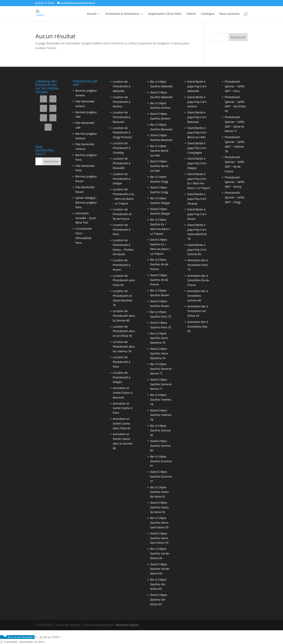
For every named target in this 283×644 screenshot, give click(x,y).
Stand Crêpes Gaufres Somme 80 (160, 446)
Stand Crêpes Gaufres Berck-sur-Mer (160, 166)
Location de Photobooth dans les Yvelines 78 (124, 347)
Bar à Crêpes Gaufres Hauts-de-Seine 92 (160, 492)
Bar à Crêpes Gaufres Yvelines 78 (161, 400)
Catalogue (208, 14)
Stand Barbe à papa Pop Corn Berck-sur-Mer (197, 133)
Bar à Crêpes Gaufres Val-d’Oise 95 (158, 584)
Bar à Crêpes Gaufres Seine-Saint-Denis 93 (159, 523)
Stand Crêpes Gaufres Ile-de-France (160, 280)
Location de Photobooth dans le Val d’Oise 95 (124, 331)
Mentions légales (127, 625)
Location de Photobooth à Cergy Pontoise (122, 133)
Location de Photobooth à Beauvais (122, 117)
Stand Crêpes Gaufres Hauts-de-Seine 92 (160, 507)
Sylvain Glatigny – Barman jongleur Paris (87, 202)
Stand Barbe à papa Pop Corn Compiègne (197, 148)
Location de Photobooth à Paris (122, 230)
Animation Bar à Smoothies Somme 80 (198, 296)
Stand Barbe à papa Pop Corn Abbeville (197, 86)
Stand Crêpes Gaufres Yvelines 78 (161, 415)
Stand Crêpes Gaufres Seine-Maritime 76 (159, 353)
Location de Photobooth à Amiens (122, 102)
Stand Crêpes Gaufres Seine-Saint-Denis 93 (159, 538)
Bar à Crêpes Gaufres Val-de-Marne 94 (160, 553)
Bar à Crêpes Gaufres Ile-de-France (160, 264)
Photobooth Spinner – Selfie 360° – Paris (234, 86)
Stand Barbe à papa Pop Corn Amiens (197, 102)
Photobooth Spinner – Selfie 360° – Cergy (234, 197)
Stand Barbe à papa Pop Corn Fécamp (197, 199)
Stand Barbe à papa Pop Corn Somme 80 (197, 250)
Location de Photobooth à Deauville (122, 163)
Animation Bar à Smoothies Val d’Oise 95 (198, 311)
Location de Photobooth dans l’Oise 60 (124, 280)
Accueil (92, 14)
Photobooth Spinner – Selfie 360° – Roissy (234, 182)
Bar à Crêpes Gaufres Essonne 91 (161, 461)
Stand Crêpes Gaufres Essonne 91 (161, 476)
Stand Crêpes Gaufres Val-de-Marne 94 (160, 569)
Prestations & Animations (122, 14)
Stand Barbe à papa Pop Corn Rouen (197, 214)
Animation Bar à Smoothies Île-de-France (199, 280)
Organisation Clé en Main (165, 14)
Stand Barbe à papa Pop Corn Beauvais (197, 117)
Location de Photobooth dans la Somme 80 (124, 316)
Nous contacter (230, 14)
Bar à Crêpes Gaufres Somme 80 (160, 430)
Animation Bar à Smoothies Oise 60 (198, 327)
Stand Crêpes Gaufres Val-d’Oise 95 (159, 600)
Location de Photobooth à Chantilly (122, 148)
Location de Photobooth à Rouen (122, 265)
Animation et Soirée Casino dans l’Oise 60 (122, 423)
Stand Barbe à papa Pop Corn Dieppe (197, 163)
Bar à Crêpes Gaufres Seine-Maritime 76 (159, 338)
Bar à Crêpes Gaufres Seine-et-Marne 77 (161, 369)
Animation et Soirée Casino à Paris (123, 408)
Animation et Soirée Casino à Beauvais (123, 393)
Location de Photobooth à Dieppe (122, 179)
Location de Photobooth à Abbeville (122, 86)
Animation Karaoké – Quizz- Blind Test (86, 218)
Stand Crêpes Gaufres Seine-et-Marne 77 (161, 384)
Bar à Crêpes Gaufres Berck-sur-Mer (160, 151)
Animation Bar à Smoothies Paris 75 (198, 265)
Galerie (191, 14)
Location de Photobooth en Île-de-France (122, 214)
